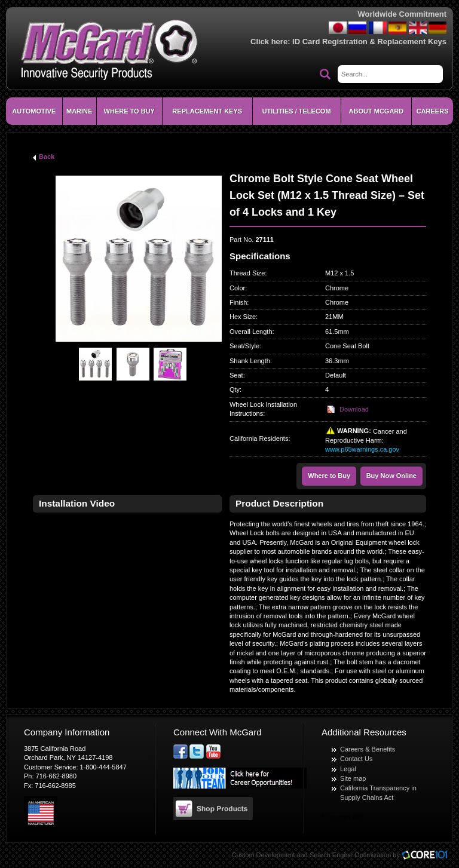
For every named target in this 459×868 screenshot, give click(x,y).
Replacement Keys (207, 111)
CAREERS (433, 111)
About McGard (377, 111)
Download (354, 409)
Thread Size (247, 273)
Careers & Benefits (368, 749)
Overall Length (251, 332)
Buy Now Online (391, 476)
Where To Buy (129, 111)
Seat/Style (244, 346)
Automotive (34, 111)
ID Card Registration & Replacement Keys (369, 42)
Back (47, 157)
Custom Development (264, 855)
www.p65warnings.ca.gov (362, 449)
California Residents (259, 438)
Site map (353, 778)
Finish (238, 302)
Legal (348, 769)
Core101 (427, 856)
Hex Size (243, 317)
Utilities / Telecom (297, 111)
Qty (235, 389)
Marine (79, 111)
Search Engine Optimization (350, 855)
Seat (236, 375)
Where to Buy (329, 476)
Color (237, 288)
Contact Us (356, 759)
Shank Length (250, 361)
